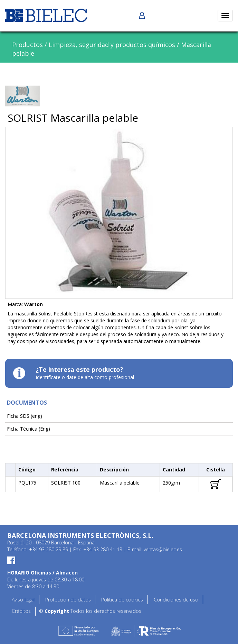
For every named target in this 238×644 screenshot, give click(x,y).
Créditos (21, 611)
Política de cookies (122, 600)
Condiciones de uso (176, 600)
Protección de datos (68, 600)
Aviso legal (23, 600)
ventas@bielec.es (163, 549)
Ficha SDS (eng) (25, 416)
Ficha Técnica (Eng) (28, 429)
